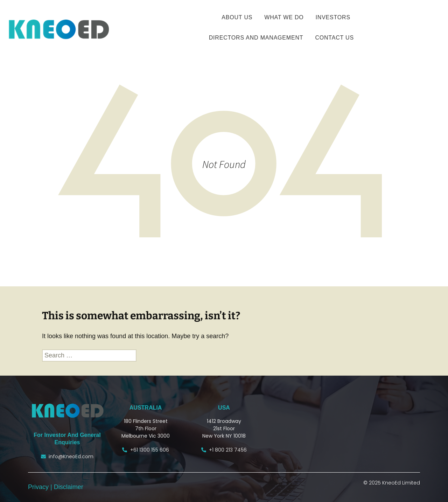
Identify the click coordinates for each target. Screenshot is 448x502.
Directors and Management (256, 38)
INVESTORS (333, 17)
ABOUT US (237, 17)
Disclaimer (69, 487)
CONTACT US (334, 38)
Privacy (39, 487)
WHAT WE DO (284, 17)
